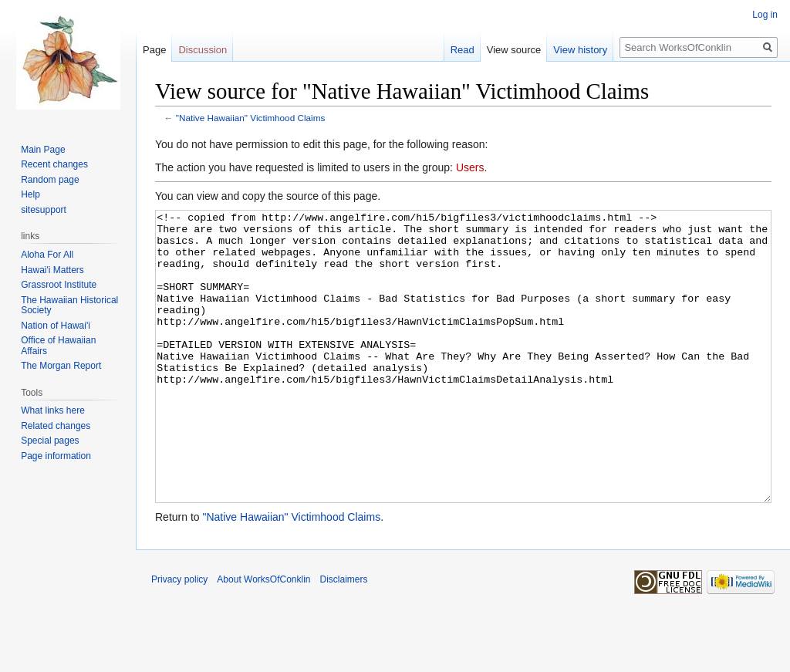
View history (580, 50)
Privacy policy (179, 637)
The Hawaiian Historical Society (69, 306)
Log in (765, 15)
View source (514, 50)
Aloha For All (47, 255)
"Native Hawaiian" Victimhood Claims (251, 118)
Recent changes (54, 164)
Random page (50, 180)
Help (30, 194)
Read (463, 50)
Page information (56, 456)
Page (154, 50)
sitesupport (44, 210)
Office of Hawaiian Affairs (58, 346)
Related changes (56, 426)
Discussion (203, 50)
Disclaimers (344, 637)
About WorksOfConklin (263, 637)
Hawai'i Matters (52, 270)
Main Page (43, 150)
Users (470, 167)
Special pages (50, 441)
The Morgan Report (61, 366)
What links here (53, 410)
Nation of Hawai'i (56, 326)
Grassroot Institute (59, 285)
